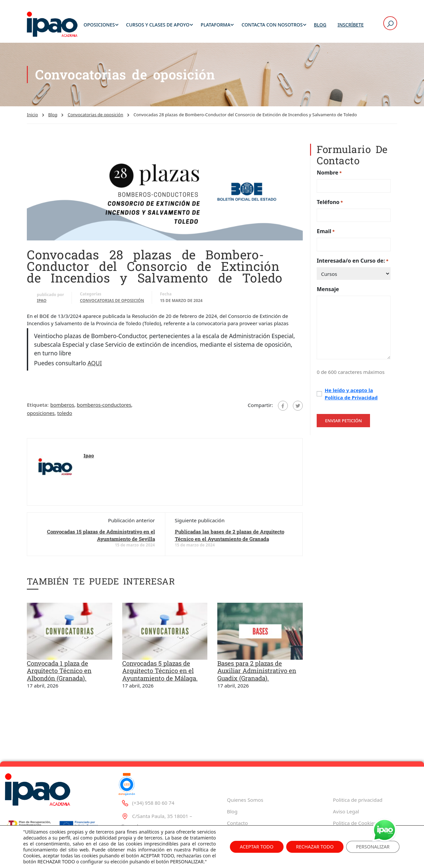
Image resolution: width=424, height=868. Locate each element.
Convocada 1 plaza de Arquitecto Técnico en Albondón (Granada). (59, 671)
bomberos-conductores (104, 405)
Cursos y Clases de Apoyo (158, 25)
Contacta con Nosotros (272, 25)
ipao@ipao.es (142, 815)
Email (326, 231)
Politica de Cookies (355, 799)
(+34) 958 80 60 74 (148, 779)
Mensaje (328, 289)
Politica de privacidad (358, 776)
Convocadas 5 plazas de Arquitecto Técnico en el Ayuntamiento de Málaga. (160, 671)
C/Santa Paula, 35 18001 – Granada (157, 797)
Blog (320, 25)
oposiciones (41, 413)
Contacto (237, 799)
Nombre (329, 173)
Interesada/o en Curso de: (352, 261)
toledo (65, 413)
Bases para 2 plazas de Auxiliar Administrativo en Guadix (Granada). (257, 671)
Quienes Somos (245, 776)
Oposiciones (99, 25)
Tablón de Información (359, 811)
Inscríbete (351, 25)
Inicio (32, 115)
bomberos (62, 405)
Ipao (42, 301)
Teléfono (330, 202)
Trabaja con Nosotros (252, 811)
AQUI (95, 363)
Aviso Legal (346, 788)
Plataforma (216, 25)
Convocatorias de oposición (95, 115)
